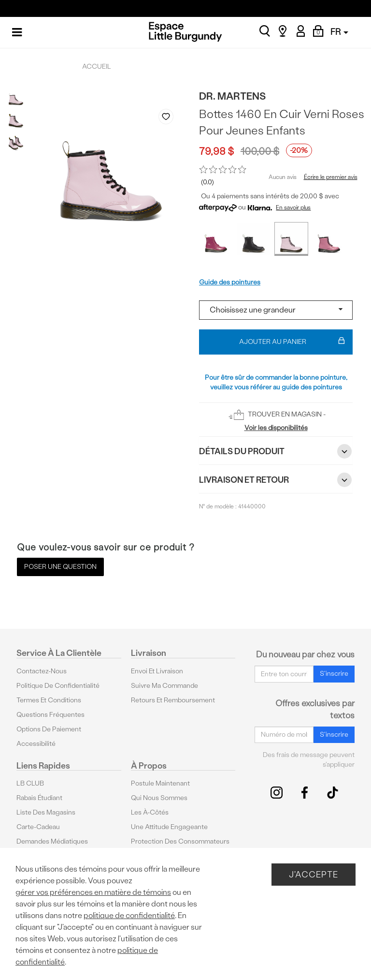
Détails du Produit (276, 451)
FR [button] (339, 32)
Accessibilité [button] (36, 744)
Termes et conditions (49, 700)
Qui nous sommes (159, 798)
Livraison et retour (276, 480)
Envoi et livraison (157, 671)
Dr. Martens (232, 96)
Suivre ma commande (164, 686)
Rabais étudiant (39, 798)
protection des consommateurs (180, 841)
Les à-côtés (150, 812)
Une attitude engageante (169, 827)
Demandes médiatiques (52, 841)
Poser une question (60, 567)
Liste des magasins (46, 812)
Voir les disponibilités (276, 428)
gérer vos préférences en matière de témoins (93, 892)
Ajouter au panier (292, 342)
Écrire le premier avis (331, 177)
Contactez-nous (42, 671)
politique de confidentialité (129, 915)
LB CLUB (30, 783)
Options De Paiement (49, 729)
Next (177, 224)
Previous (159, 224)
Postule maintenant (160, 783)
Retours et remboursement (173, 700)
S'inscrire (334, 674)
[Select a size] (276, 310)
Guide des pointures (230, 282)
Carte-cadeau (38, 827)
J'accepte (314, 874)
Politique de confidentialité (58, 686)
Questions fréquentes (50, 715)
